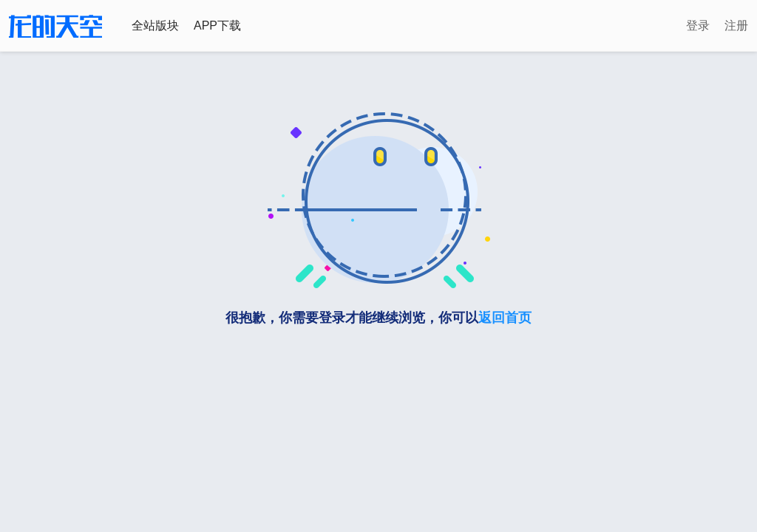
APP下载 (217, 26)
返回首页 (505, 318)
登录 (698, 25)
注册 (736, 25)
